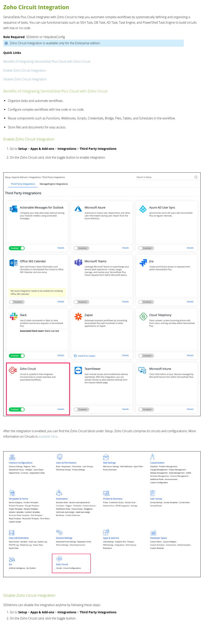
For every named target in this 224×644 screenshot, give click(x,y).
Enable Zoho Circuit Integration (25, 70)
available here (48, 436)
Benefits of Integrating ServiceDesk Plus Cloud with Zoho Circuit (47, 61)
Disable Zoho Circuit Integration (25, 79)
